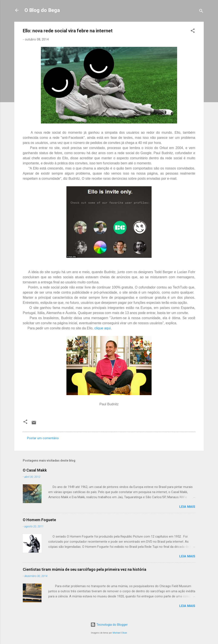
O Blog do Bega (42, 10)
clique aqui (103, 328)
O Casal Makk (35, 470)
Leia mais (187, 507)
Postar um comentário (43, 438)
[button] (193, 31)
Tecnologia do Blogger (109, 625)
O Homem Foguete (39, 520)
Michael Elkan (120, 633)
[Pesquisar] (201, 12)
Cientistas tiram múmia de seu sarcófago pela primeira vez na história (85, 569)
